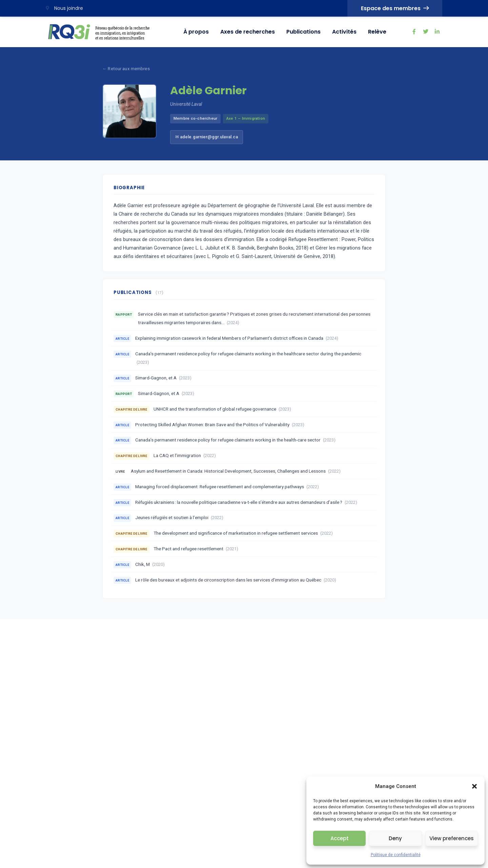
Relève (377, 32)
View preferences (452, 838)
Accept (340, 838)
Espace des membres (395, 8)
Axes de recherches (248, 32)
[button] (474, 786)
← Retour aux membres (126, 69)
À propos (196, 32)
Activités (344, 32)
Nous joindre (64, 8)
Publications (303, 32)
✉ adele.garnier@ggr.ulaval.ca (207, 137)
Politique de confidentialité (396, 855)
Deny (395, 838)
